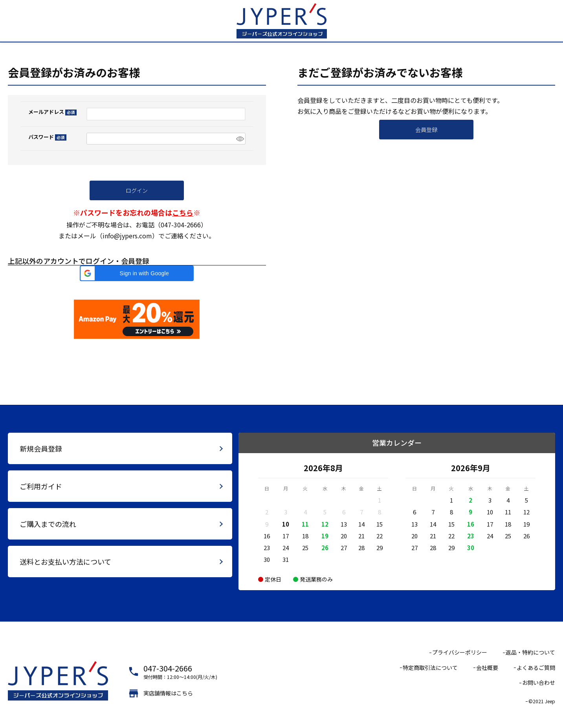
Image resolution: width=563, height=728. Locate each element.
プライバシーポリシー (460, 652)
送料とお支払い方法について (65, 562)
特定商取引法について (430, 668)
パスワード (47, 137)
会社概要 (487, 668)
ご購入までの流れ (48, 524)
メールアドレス (52, 112)
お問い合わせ (539, 682)
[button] (137, 273)
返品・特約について (530, 652)
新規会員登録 (41, 448)
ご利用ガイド (41, 486)
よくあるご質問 (536, 668)
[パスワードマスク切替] (240, 139)
